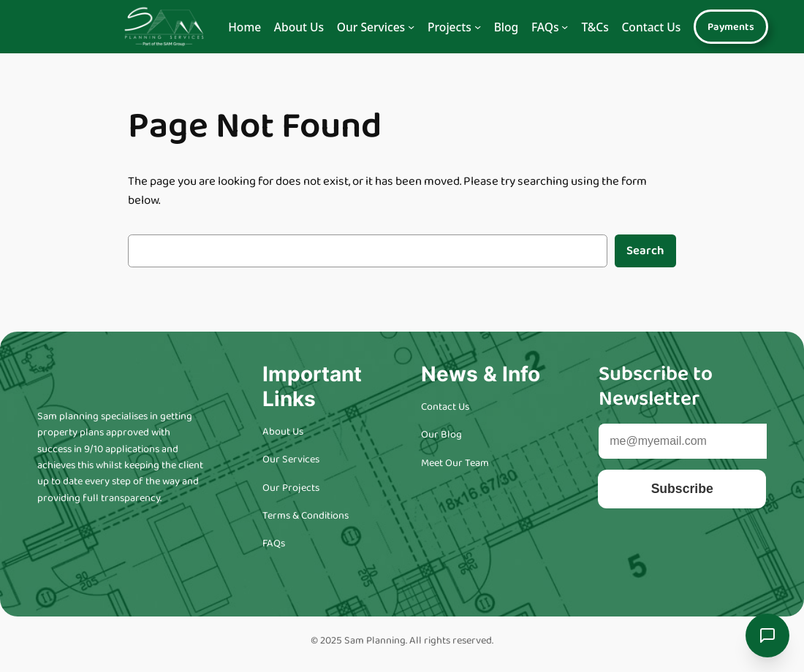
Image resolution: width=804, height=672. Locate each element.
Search (645, 251)
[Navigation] (411, 27)
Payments (731, 27)
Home (244, 27)
